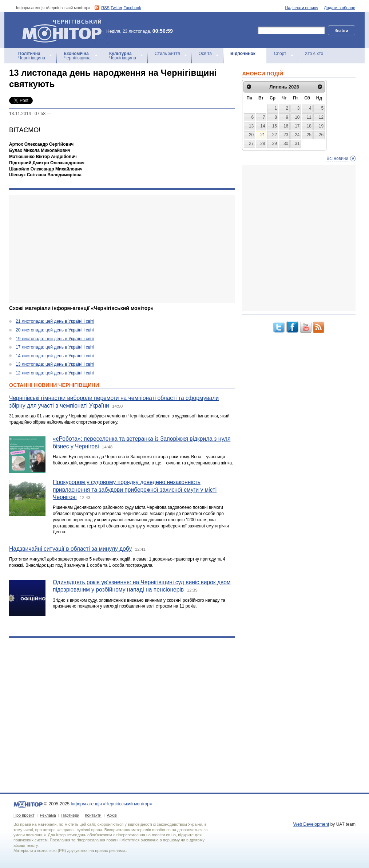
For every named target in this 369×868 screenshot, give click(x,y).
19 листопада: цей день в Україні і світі (55, 339)
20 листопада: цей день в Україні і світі (55, 330)
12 (321, 117)
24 (297, 135)
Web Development (311, 824)
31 (297, 144)
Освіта (205, 54)
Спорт (280, 54)
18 (309, 126)
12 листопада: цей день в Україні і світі (55, 373)
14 (263, 126)
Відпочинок (243, 54)
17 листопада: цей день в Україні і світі (55, 347)
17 (297, 126)
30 (286, 144)
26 (321, 135)
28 (263, 144)
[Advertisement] (117, 249)
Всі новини (337, 158)
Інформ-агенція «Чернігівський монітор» (64, 30)
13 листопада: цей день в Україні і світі (55, 364)
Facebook (132, 8)
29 (275, 144)
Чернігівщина (32, 56)
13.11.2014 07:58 (27, 114)
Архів (112, 815)
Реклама (48, 815)
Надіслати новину (302, 8)
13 (251, 126)
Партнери (70, 815)
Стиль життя (167, 54)
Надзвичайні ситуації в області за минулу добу (70, 549)
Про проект (24, 815)
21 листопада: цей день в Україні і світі (55, 321)
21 (263, 135)
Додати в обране (340, 8)
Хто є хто (314, 54)
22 (275, 135)
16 (286, 126)
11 (309, 117)
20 (251, 135)
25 (309, 135)
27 (251, 144)
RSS (105, 8)
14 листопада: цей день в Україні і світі (55, 356)
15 (275, 126)
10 (297, 117)
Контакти (93, 815)
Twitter (116, 8)
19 (321, 126)
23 (286, 135)
